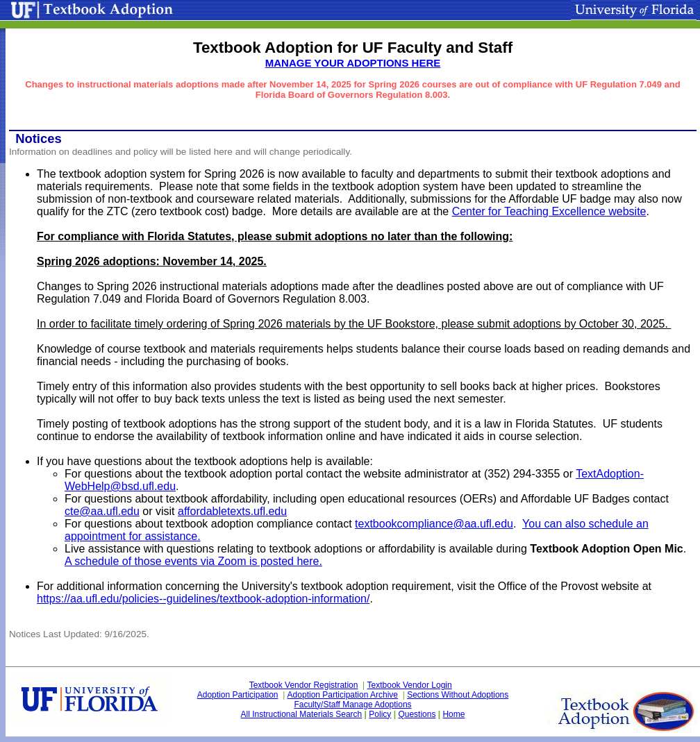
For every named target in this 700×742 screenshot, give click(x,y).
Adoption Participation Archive (343, 695)
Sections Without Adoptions (458, 695)
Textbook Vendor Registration (304, 685)
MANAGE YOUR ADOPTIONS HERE (353, 63)
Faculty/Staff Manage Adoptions (352, 705)
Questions (417, 714)
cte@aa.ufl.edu (102, 511)
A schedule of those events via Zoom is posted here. (193, 561)
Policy (380, 714)
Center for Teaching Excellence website (549, 211)
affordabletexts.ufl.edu (232, 511)
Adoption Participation (238, 695)
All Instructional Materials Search (302, 714)
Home (453, 714)
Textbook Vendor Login (410, 685)
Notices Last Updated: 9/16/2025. (79, 634)
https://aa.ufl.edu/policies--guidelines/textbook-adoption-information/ (203, 599)
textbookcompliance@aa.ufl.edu (434, 524)
